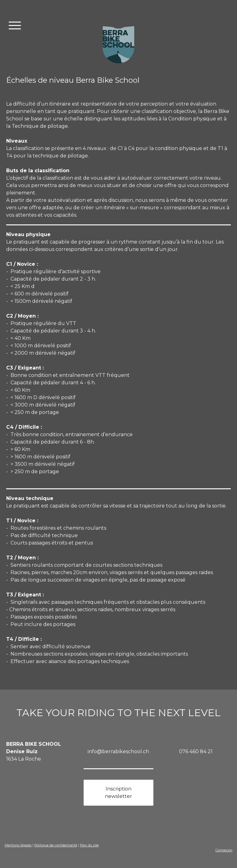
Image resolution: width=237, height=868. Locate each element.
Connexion (224, 850)
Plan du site (89, 845)
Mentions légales (18, 845)
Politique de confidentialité (56, 845)
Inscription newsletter (118, 793)
